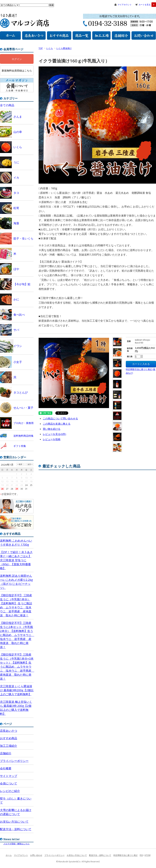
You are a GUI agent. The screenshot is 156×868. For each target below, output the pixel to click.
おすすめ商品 (9, 738)
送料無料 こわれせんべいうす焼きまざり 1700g (16, 543)
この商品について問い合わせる (60, 418)
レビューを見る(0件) (54, 434)
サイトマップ (9, 776)
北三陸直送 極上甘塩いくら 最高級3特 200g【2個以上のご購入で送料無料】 (16, 708)
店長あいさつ (9, 731)
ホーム (9, 855)
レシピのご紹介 (10, 791)
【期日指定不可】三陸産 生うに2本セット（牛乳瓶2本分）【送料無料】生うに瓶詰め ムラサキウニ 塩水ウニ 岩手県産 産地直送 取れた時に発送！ (17, 635)
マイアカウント (125, 5)
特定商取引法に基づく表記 (125, 855)
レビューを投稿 (52, 439)
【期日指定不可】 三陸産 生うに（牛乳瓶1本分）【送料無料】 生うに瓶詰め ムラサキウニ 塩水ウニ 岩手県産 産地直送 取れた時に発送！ (16, 605)
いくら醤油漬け (64, 48)
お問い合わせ (36, 855)
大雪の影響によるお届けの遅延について (16, 812)
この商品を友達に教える (57, 424)
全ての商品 (7, 105)
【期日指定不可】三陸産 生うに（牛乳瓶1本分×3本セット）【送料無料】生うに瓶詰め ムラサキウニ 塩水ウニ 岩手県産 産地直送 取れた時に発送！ (17, 667)
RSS (141, 855)
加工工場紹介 (9, 746)
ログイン (17, 59)
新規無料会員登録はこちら (17, 70)
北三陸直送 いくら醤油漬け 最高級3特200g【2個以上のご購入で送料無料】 (17, 690)
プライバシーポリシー (14, 761)
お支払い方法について (14, 822)
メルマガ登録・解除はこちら (16, 844)
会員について (9, 783)
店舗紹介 (6, 753)
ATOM (148, 855)
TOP (41, 48)
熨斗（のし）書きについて (16, 800)
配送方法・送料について (16, 829)
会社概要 (6, 768)
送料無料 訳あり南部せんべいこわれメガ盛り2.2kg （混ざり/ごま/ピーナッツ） (16, 582)
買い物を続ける (52, 429)
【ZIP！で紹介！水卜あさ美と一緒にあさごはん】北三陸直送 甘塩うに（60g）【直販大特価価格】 (16, 560)
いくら (50, 48)
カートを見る (147, 5)
